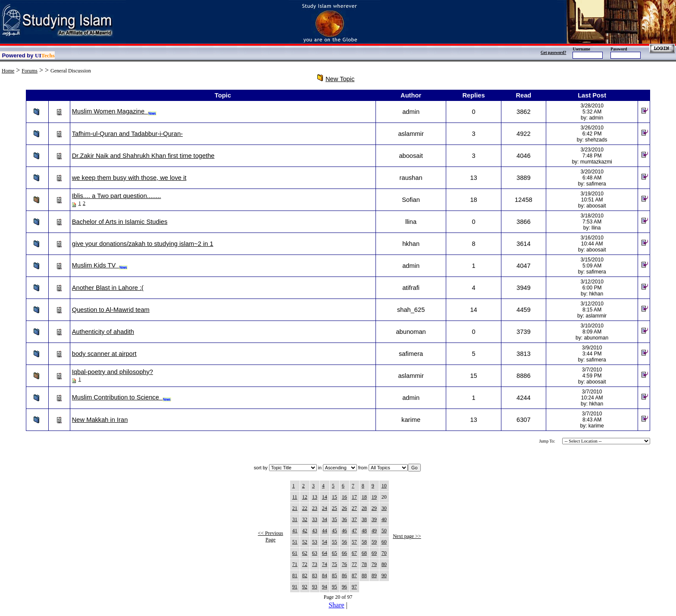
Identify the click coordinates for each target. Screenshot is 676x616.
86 (344, 575)
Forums (30, 71)
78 (364, 564)
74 (325, 564)
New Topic (340, 79)
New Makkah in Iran (100, 420)
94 (325, 587)
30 (384, 508)
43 (315, 531)
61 (295, 553)
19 (374, 497)
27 (354, 508)
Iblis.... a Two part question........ (117, 196)
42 (305, 531)
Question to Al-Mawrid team (111, 310)
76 (344, 564)
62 (305, 553)
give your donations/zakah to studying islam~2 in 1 (143, 244)
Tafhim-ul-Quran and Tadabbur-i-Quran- (127, 134)
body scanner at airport (104, 354)
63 (315, 553)
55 (335, 542)
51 (295, 542)
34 (325, 519)
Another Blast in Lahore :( (108, 288)
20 (384, 497)
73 (315, 564)
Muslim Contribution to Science (122, 397)
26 (344, 508)
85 (335, 575)
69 (374, 553)
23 (315, 508)
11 (295, 497)
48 (364, 531)
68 (364, 553)
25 (335, 508)
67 (354, 553)
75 (335, 564)
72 (305, 564)
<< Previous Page (271, 536)
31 (295, 519)
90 (384, 575)
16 (344, 497)
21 (295, 508)
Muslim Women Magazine (114, 111)
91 (295, 587)
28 (364, 508)
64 (325, 553)
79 (374, 564)
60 (384, 542)
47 (354, 531)
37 (354, 519)
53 (315, 542)
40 (384, 519)
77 (354, 564)
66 (344, 553)
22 (305, 508)
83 (315, 575)
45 (335, 531)
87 (354, 575)
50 (384, 531)
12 (305, 497)
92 (305, 587)
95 (335, 587)
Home (8, 71)
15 (335, 497)
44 (325, 531)
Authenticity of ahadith (103, 332)
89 (374, 575)
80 (384, 564)
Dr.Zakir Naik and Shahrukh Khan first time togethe (143, 156)
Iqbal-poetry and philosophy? (113, 372)
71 (295, 564)
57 (354, 542)
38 (364, 519)
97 (354, 587)
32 (305, 519)
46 (344, 531)
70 (384, 553)
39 (374, 519)
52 (305, 542)
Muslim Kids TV (100, 265)
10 (384, 486)
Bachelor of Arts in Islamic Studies (120, 222)
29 (374, 508)
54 (325, 542)
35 (335, 519)
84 (325, 575)
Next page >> (407, 536)
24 (325, 508)
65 (335, 553)
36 (344, 519)
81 (295, 575)
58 (364, 542)
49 (374, 531)
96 (344, 587)
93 (315, 587)
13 (315, 497)
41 (295, 531)
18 (364, 497)
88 (364, 575)
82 (305, 575)
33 (315, 519)
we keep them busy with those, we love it (129, 178)
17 (354, 497)
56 (344, 542)
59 (374, 542)
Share (336, 605)
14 (325, 497)
